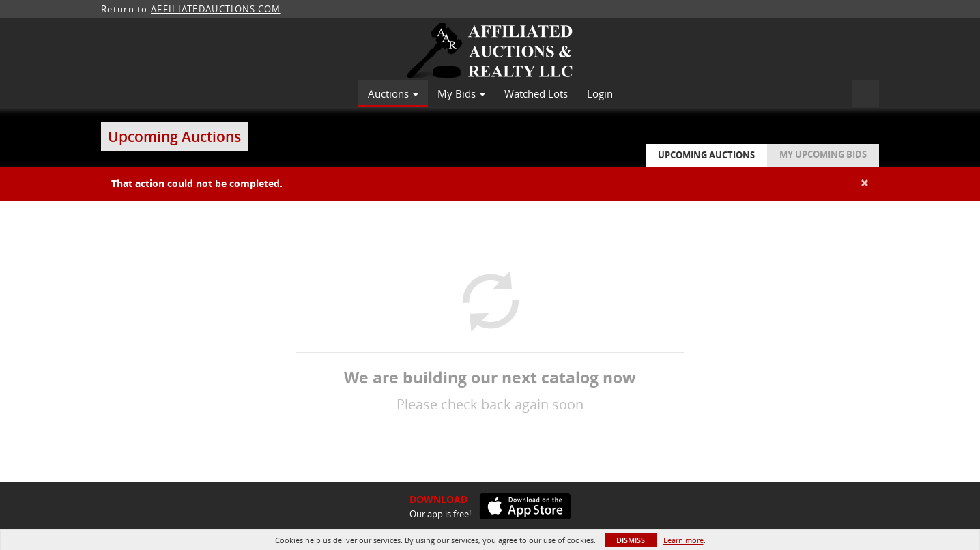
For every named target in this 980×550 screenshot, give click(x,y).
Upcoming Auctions (706, 155)
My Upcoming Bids (823, 154)
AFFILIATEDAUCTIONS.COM (216, 9)
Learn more (683, 540)
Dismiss (631, 540)
